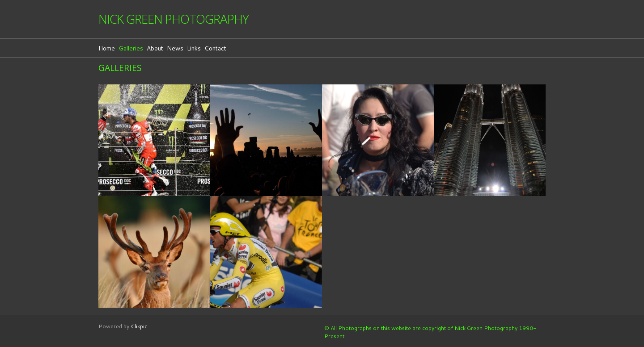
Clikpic (139, 326)
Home (107, 48)
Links (194, 48)
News (175, 48)
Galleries (131, 48)
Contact (215, 48)
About (155, 48)
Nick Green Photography (174, 19)
